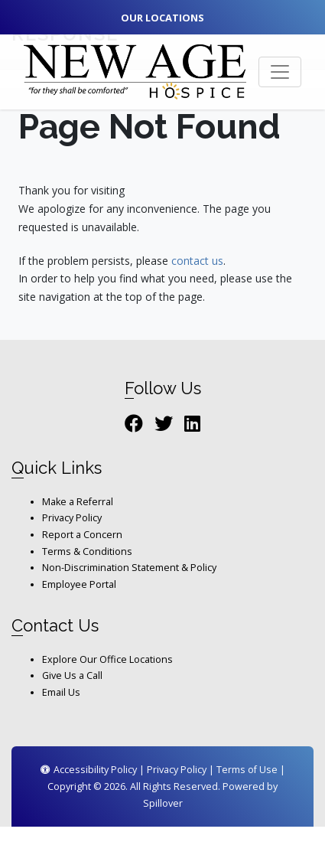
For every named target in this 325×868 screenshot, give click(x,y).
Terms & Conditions (87, 551)
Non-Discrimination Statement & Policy (129, 568)
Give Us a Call (72, 675)
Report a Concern (82, 535)
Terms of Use (247, 770)
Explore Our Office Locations (107, 659)
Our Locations (162, 18)
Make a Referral (78, 502)
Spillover (163, 803)
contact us (197, 261)
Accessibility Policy (89, 770)
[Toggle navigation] (280, 72)
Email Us (61, 692)
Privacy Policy (72, 518)
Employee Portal (79, 584)
